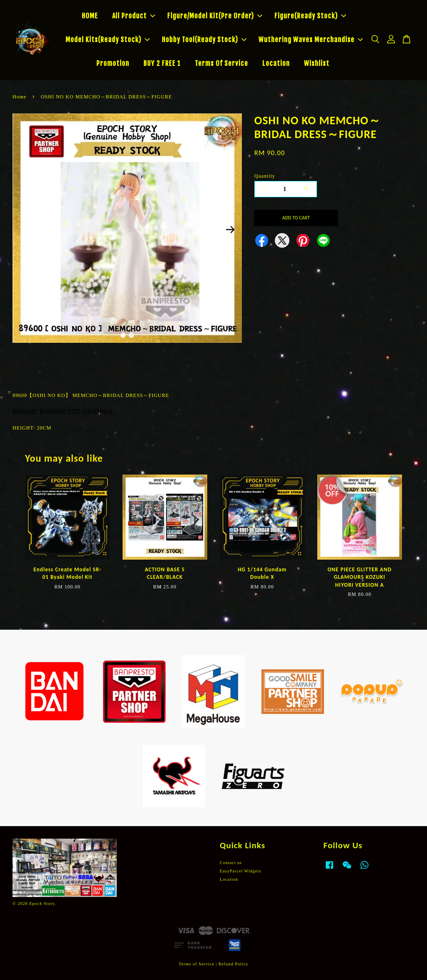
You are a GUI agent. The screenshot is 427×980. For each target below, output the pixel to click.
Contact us (231, 863)
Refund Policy (234, 964)
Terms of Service (196, 964)
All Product (134, 16)
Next (231, 229)
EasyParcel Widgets (240, 871)
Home (19, 97)
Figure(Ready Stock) (310, 16)
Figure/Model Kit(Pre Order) (215, 16)
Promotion (113, 63)
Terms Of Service (221, 63)
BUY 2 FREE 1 (162, 63)
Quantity (265, 176)
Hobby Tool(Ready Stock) (204, 40)
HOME (90, 16)
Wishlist (317, 63)
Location (276, 63)
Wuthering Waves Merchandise (311, 40)
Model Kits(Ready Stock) (108, 40)
